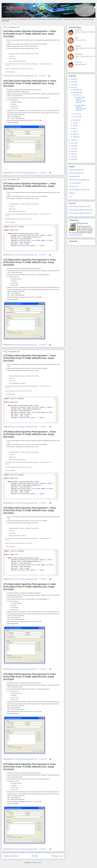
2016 (73, 140)
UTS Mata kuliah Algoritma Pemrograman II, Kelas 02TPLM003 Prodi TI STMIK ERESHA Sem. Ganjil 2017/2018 (30, 587)
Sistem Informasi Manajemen (78, 180)
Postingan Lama (57, 856)
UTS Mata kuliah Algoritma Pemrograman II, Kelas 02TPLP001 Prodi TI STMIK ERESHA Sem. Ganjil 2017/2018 (30, 767)
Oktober (75, 120)
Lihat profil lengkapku (76, 235)
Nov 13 (77, 114)
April (74, 131)
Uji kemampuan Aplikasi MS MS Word (81, 210)
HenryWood (78, 54)
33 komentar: (43, 669)
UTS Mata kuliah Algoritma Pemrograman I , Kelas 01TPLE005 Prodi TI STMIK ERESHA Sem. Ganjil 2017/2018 (30, 186)
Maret (75, 134)
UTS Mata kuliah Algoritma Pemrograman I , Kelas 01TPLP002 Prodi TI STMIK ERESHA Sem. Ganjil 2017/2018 (30, 434)
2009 (73, 160)
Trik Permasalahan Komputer (78, 190)
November (76, 93)
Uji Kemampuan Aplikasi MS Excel (80, 206)
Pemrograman (73, 176)
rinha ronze (78, 62)
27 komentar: (43, 427)
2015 (73, 143)
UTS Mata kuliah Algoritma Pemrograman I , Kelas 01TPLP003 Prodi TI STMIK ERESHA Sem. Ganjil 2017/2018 (30, 358)
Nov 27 (77, 95)
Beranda (35, 856)
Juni (74, 126)
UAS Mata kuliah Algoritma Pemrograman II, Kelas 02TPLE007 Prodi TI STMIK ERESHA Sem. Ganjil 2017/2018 (30, 83)
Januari (75, 137)
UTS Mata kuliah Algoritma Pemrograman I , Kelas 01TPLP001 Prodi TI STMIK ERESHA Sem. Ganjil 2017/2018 (30, 510)
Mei (74, 128)
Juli (74, 123)
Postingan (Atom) (36, 862)
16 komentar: (43, 849)
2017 (73, 87)
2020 (73, 79)
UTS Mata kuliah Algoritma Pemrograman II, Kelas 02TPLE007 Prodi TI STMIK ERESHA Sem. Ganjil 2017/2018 (30, 262)
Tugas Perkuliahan (75, 170)
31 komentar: (43, 345)
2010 (73, 157)
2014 (73, 146)
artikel (71, 193)
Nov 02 (77, 117)
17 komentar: (43, 173)
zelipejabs (78, 46)
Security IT (72, 186)
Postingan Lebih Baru (11, 856)
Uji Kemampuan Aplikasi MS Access (80, 213)
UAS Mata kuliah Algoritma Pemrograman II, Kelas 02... (80, 108)
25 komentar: (43, 579)
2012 (73, 151)
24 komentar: (43, 759)
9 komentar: (43, 76)
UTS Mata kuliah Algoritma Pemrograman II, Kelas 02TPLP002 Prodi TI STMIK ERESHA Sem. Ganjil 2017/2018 (30, 677)
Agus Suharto (83, 223)
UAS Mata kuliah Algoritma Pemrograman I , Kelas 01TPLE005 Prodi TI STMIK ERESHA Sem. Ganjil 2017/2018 (30, 34)
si (69, 196)
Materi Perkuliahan (75, 173)
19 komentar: (43, 255)
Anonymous (78, 30)
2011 (73, 154)
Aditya (77, 38)
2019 (73, 82)
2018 (73, 85)
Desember (76, 90)
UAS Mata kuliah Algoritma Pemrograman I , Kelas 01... (80, 100)
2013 (73, 148)
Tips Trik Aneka (74, 183)
